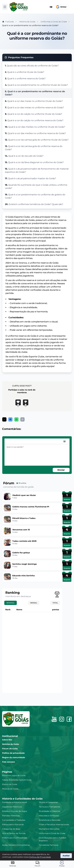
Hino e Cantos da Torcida (14, 833)
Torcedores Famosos (49, 845)
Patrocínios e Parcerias (13, 824)
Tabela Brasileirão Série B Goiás (17, 780)
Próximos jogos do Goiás (14, 775)
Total (55, 603)
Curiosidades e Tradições (14, 820)
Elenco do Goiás (10, 784)
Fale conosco (9, 762)
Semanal (11, 603)
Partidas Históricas (11, 816)
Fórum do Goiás (10, 749)
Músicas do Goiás (10, 789)
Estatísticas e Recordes (50, 820)
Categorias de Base (11, 829)
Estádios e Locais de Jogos (15, 811)
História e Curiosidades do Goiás (22, 799)
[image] (64, 441)
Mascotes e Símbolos (49, 816)
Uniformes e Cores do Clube (52, 833)
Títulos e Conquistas (48, 802)
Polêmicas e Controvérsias (15, 838)
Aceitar (66, 856)
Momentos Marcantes (49, 829)
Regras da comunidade (14, 757)
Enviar (61, 470)
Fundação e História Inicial (15, 802)
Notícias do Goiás (11, 744)
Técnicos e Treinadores (49, 807)
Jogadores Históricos (12, 807)
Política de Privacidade (40, 857)
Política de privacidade (13, 753)
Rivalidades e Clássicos (50, 811)
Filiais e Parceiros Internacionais (54, 824)
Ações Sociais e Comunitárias (16, 845)
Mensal (34, 603)
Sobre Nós (7, 740)
